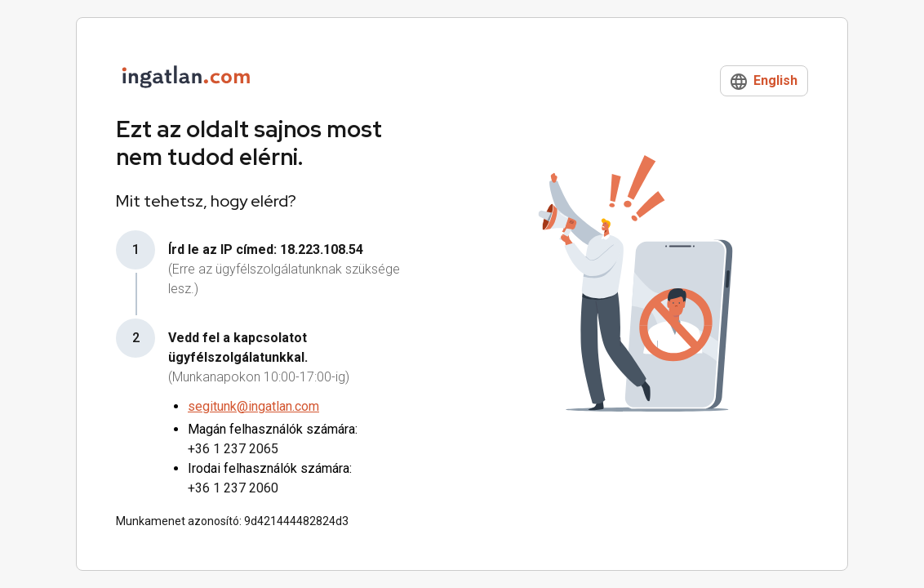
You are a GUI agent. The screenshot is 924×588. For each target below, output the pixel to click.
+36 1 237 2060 (233, 488)
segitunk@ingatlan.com (253, 406)
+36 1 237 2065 (233, 449)
